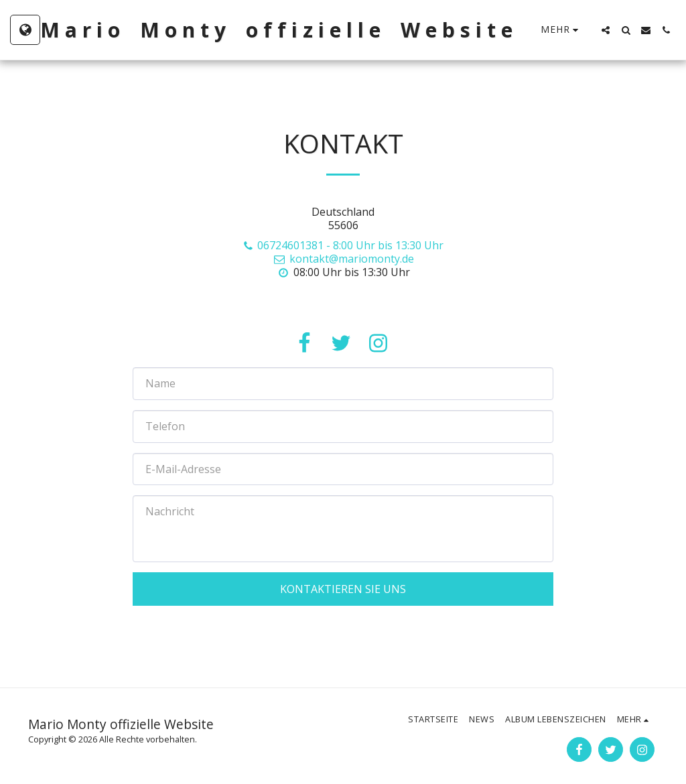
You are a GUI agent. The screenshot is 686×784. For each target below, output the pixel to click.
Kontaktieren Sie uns (343, 589)
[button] (606, 30)
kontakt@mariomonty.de (343, 259)
